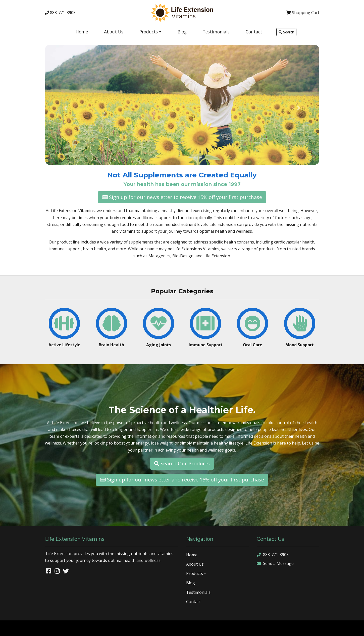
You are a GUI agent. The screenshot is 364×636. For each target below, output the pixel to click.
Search (286, 32)
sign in (355, 628)
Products (149, 32)
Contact (254, 32)
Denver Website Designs (49, 628)
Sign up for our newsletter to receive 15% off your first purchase (182, 197)
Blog (182, 32)
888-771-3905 (60, 13)
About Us (114, 32)
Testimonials (216, 32)
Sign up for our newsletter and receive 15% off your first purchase (182, 480)
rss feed (341, 628)
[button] (66, 108)
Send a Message (275, 564)
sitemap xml (322, 628)
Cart (303, 13)
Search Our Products (182, 463)
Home (82, 32)
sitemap (303, 628)
